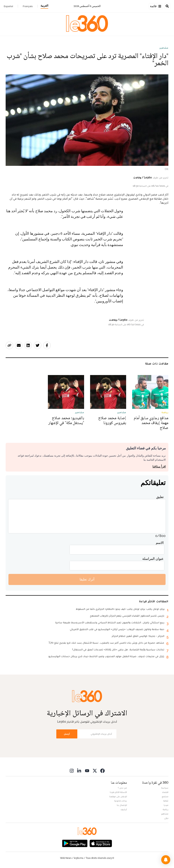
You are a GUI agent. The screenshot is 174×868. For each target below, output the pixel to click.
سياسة (165, 788)
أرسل (67, 734)
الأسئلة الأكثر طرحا (118, 792)
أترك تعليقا (87, 579)
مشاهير (164, 48)
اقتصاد (165, 792)
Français (28, 6)
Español (8, 6)
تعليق (160, 497)
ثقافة (166, 801)
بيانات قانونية (121, 801)
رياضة (166, 809)
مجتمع (165, 796)
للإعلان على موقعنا (118, 796)
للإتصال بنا (122, 805)
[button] (166, 860)
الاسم (160, 543)
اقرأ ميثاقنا (159, 467)
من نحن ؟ (122, 788)
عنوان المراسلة (153, 559)
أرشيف (124, 809)
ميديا (166, 805)
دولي (166, 818)
